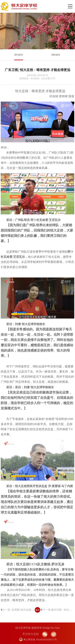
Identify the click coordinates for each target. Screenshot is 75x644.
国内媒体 (19, 55)
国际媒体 (56, 55)
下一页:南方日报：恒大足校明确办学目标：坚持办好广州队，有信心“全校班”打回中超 (58, 610)
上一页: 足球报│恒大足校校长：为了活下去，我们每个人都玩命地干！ (17, 610)
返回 (37, 610)
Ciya (57, 628)
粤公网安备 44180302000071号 (38, 640)
